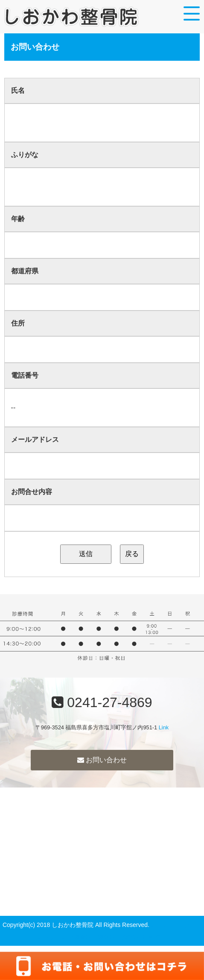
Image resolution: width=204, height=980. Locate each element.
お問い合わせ (102, 760)
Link (164, 727)
